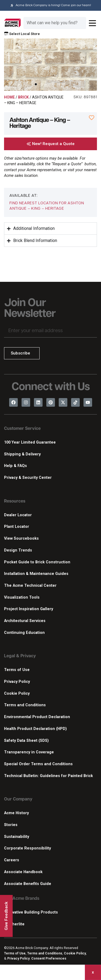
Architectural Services (25, 621)
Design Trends (18, 550)
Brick (23, 97)
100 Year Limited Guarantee (30, 442)
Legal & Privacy (20, 656)
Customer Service (22, 429)
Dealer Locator (18, 515)
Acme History (16, 813)
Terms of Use (17, 670)
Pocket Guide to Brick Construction (37, 562)
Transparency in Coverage (29, 752)
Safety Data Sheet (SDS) (26, 741)
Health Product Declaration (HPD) (35, 729)
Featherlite (14, 924)
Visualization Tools (22, 597)
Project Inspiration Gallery (29, 609)
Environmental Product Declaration (37, 717)
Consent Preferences (49, 958)
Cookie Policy (17, 693)
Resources (15, 501)
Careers (12, 860)
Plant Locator (17, 527)
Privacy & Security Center (28, 478)
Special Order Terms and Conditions (38, 764)
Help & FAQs (15, 466)
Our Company (18, 799)
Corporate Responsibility (27, 848)
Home (9, 97)
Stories (11, 825)
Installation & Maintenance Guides (36, 574)
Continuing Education (24, 633)
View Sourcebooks (21, 538)
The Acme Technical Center (30, 586)
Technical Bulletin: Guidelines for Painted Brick (48, 776)
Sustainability (17, 837)
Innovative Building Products (31, 912)
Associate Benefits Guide (28, 884)
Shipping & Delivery (22, 454)
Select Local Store (22, 34)
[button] (36, 84)
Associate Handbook (23, 872)
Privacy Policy (17, 682)
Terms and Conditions (25, 705)
